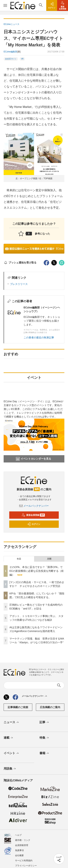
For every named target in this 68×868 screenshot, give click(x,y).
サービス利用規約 (24, 861)
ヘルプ (18, 835)
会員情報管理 (22, 845)
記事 (45, 722)
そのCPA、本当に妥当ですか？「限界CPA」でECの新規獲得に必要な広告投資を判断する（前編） (37, 571)
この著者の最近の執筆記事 (39, 337)
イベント (12, 753)
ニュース (12, 722)
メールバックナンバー (34, 506)
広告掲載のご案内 (50, 707)
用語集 (10, 769)
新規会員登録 (33, 515)
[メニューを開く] (5, 5)
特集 (45, 738)
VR (22, 59)
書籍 (45, 753)
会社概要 (19, 855)
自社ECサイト (11, 59)
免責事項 (19, 850)
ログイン (34, 524)
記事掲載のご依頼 (18, 707)
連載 (9, 738)
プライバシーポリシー (26, 866)
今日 (19, 559)
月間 (49, 559)
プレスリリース (19, 284)
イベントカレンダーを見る (34, 459)
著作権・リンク (23, 840)
